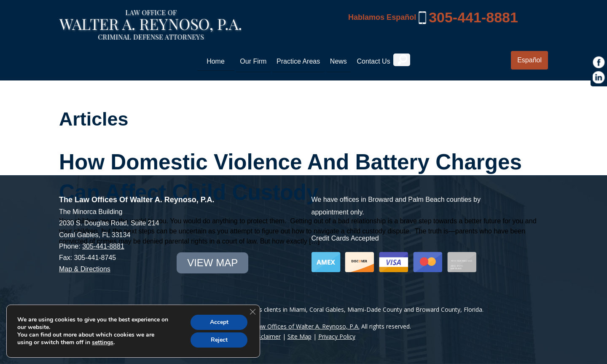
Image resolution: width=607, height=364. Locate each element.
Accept (219, 322)
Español (529, 60)
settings (103, 343)
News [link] (338, 61)
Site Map (299, 336)
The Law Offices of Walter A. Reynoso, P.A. (301, 326)
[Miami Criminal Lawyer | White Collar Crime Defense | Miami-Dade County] (150, 35)
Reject (219, 340)
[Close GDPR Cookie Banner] (252, 312)
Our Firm (253, 61)
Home (216, 61)
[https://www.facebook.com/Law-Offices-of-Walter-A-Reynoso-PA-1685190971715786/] (599, 62)
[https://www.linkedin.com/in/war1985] (599, 78)
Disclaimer (266, 336)
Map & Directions (85, 269)
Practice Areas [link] (298, 61)
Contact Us (373, 61)
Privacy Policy (337, 336)
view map (212, 263)
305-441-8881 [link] (473, 17)
